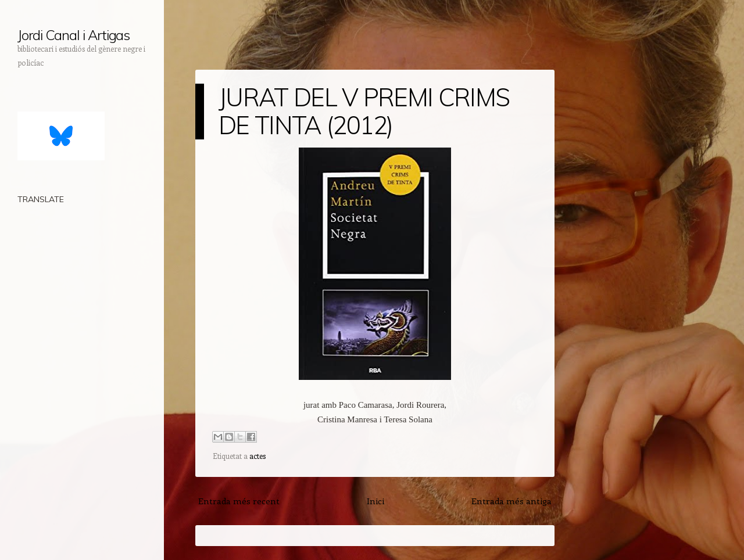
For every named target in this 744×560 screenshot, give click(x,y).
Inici (375, 501)
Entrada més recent (239, 501)
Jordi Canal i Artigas (74, 35)
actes (257, 456)
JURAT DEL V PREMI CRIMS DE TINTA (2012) (364, 111)
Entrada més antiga (512, 501)
